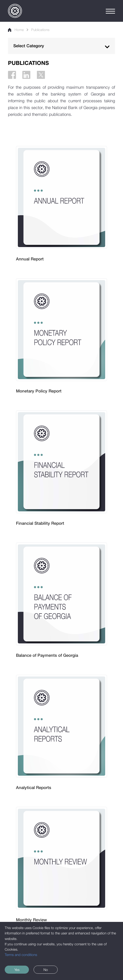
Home (16, 30)
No (46, 970)
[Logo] (15, 11)
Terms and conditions (21, 955)
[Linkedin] (26, 75)
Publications (40, 30)
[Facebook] (12, 75)
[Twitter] (41, 75)
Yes (17, 970)
